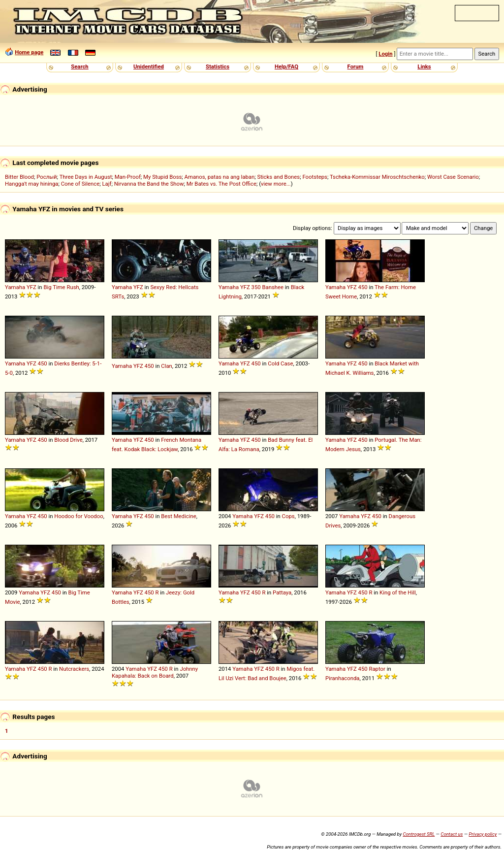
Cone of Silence (80, 184)
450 (363, 287)
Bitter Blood (19, 177)
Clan (167, 366)
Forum (356, 66)
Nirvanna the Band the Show (149, 184)
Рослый (47, 177)
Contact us (452, 834)
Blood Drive (68, 440)
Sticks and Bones (278, 177)
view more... (276, 184)
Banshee (273, 287)
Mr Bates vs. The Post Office (221, 184)
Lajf (107, 184)
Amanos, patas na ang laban (220, 177)
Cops (288, 516)
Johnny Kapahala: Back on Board (155, 672)
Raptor (377, 669)
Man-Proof (128, 177)
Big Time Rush (61, 287)
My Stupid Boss (162, 177)
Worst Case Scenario (453, 177)
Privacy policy (483, 834)
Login (385, 54)
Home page (29, 52)
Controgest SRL (419, 834)
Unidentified (149, 66)
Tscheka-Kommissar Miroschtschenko (377, 177)
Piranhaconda (343, 678)
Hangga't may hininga (31, 184)
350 (256, 287)
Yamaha (15, 287)
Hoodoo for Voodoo (79, 516)
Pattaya (282, 592)
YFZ (31, 287)
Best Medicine (178, 516)
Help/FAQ (286, 66)
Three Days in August (86, 177)
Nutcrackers (74, 669)
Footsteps (315, 177)
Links (424, 66)
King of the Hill (398, 592)
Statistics (218, 66)
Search (79, 66)
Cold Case (280, 363)
